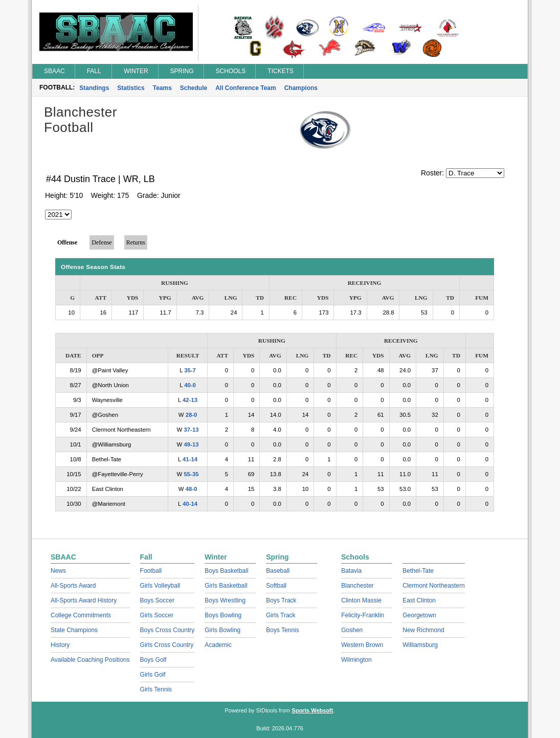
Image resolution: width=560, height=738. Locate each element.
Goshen (352, 630)
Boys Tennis (282, 630)
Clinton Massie (361, 600)
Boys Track (281, 600)
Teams (162, 88)
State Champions (74, 630)
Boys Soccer (157, 600)
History (60, 645)
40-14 (190, 504)
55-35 (191, 474)
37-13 (191, 430)
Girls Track (281, 615)
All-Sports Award (73, 586)
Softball (276, 586)
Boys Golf (153, 660)
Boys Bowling (223, 615)
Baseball (278, 571)
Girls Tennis (156, 689)
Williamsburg (420, 645)
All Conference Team (245, 88)
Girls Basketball (226, 586)
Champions (301, 88)
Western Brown (362, 645)
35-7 (190, 370)
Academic (218, 645)
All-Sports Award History (84, 600)
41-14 (190, 459)
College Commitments (81, 615)
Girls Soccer (157, 615)
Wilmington (356, 660)
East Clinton (419, 600)
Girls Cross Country (167, 645)
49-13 (191, 444)
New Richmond (423, 630)
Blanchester (357, 586)
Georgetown (419, 615)
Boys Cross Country (167, 630)
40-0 (190, 385)
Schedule (194, 88)
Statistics (131, 88)
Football (151, 571)
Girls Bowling (222, 630)
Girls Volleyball (160, 586)
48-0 (192, 489)
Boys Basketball (226, 571)
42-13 (190, 400)
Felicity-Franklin (363, 615)
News (58, 571)
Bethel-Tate (418, 571)
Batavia (351, 571)
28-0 (192, 415)
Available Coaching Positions (90, 660)
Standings (94, 88)
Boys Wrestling (225, 600)
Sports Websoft (312, 710)
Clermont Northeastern (433, 586)
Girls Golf (153, 675)
